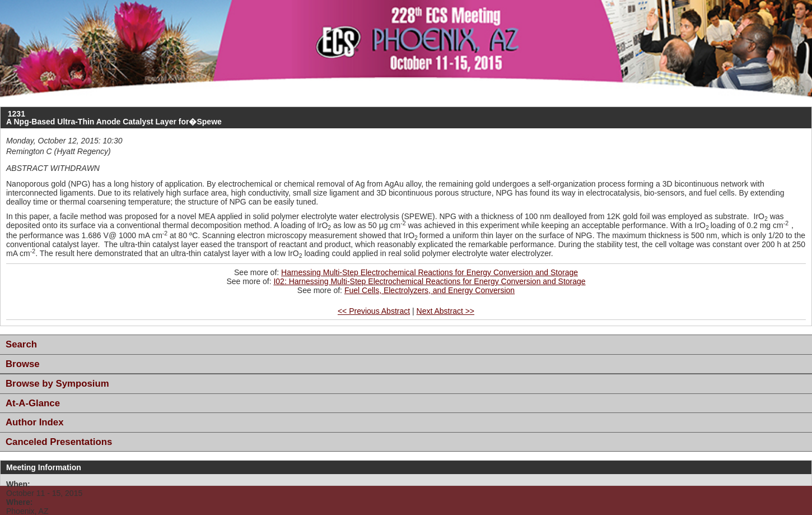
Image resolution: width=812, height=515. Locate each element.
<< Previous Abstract (374, 311)
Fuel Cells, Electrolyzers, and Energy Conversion (430, 290)
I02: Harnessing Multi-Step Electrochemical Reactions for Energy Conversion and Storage (429, 281)
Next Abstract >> (446, 311)
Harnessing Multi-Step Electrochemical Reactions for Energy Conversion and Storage (430, 272)
